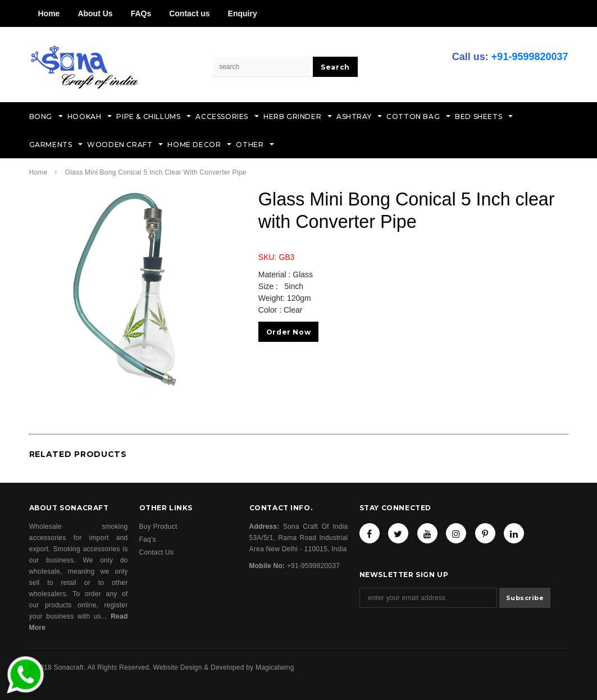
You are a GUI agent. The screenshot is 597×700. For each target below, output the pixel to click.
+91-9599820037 (530, 57)
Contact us (189, 13)
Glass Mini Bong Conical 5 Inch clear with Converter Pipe (156, 172)
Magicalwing (275, 667)
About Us (95, 13)
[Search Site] (263, 67)
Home (49, 13)
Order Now (288, 332)
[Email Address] (428, 598)
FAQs (141, 13)
